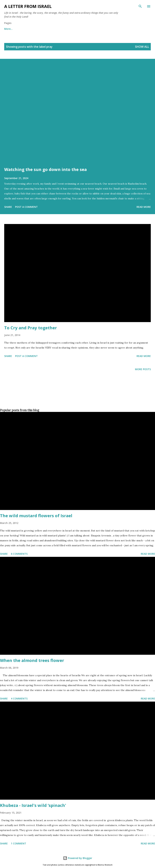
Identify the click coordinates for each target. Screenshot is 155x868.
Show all (142, 47)
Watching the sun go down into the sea (45, 169)
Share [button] (8, 207)
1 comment (19, 843)
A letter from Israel (28, 6)
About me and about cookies (22, 29)
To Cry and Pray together (31, 328)
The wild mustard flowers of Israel (36, 516)
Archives (54, 29)
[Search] (140, 6)
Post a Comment (26, 207)
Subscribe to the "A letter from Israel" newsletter (98, 29)
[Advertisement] (77, 396)
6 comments (19, 554)
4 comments (19, 699)
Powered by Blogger (78, 858)
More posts (143, 369)
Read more (144, 207)
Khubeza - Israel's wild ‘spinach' (33, 805)
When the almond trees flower (32, 660)
